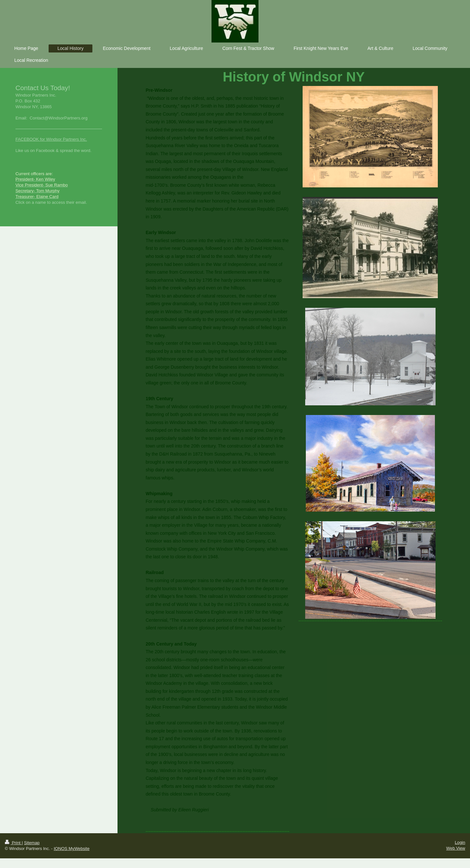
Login (460, 842)
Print (13, 843)
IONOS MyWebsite (72, 849)
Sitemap (32, 843)
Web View (456, 848)
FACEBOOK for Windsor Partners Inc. (51, 139)
